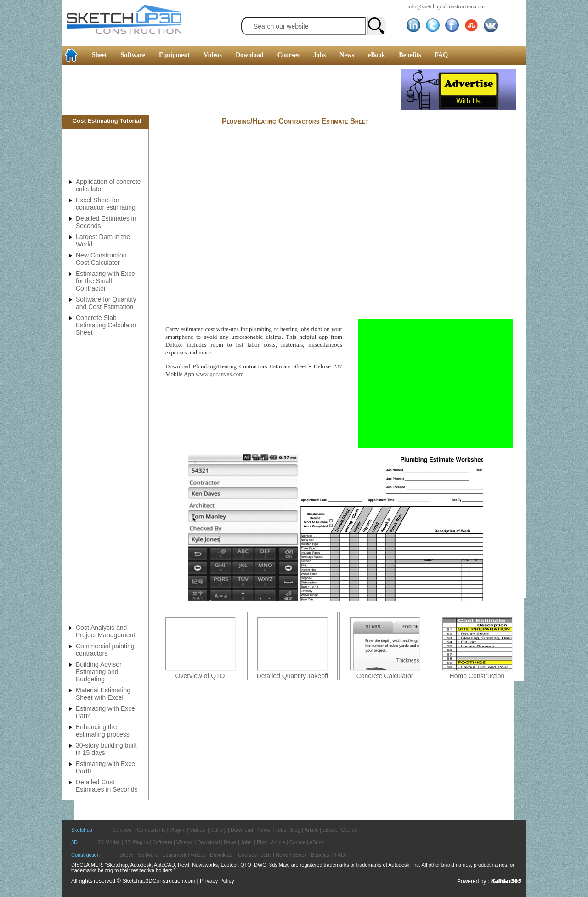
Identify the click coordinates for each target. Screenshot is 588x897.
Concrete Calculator (385, 676)
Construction (85, 855)
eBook (376, 55)
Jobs (319, 55)
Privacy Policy (217, 881)
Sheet (99, 55)
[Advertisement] (232, 90)
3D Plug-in (136, 842)
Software (133, 55)
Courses (288, 55)
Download (250, 55)
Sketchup (82, 830)
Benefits (410, 55)
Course (349, 830)
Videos (213, 55)
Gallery (218, 830)
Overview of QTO (200, 676)
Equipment (174, 55)
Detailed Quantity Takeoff (293, 676)
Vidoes (198, 855)
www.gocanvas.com (220, 374)
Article (312, 830)
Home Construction (477, 676)
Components (151, 830)
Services (122, 830)
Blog (295, 830)
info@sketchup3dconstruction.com (446, 6)
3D (74, 842)
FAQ (442, 55)
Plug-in (178, 830)
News (347, 55)
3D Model (108, 842)
